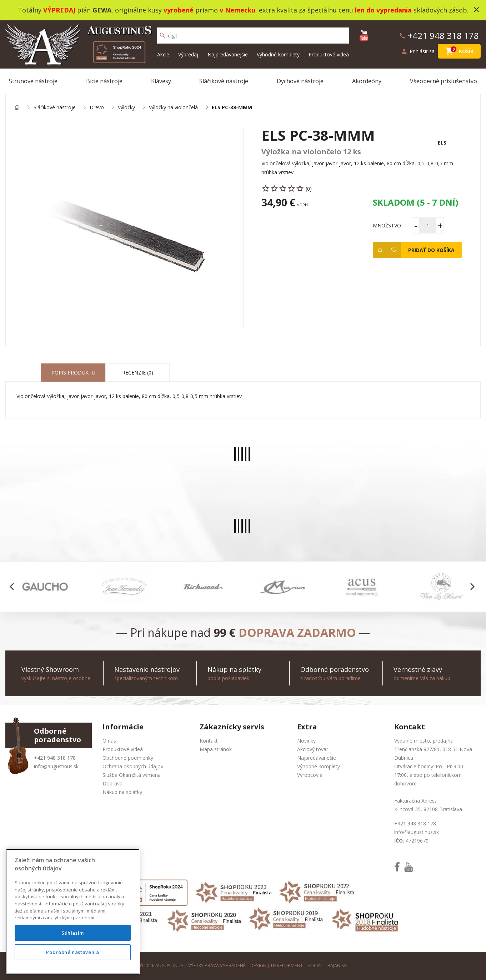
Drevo (97, 108)
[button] (14, 587)
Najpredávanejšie (228, 54)
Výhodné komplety (278, 54)
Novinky (306, 741)
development (287, 966)
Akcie (163, 54)
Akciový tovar (313, 749)
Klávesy (161, 81)
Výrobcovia (310, 775)
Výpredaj (188, 54)
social (315, 966)
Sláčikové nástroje (224, 81)
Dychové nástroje (300, 81)
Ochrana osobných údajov (133, 766)
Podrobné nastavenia (72, 952)
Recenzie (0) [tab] (138, 373)
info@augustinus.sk (56, 766)
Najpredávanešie (317, 758)
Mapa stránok (216, 749)
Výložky (126, 108)
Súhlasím (73, 933)
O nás (109, 741)
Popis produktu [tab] (73, 373)
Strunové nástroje (33, 81)
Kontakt (209, 741)
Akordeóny (367, 81)
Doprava (112, 783)
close (476, 10)
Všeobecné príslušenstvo (444, 81)
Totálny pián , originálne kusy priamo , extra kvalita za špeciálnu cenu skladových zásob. (243, 10)
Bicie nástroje (104, 81)
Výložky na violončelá (173, 108)
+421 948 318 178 (55, 758)
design (258, 966)
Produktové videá (329, 54)
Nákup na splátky (122, 792)
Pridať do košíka (431, 250)
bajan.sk (337, 966)
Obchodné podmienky (128, 758)
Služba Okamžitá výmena (132, 775)
